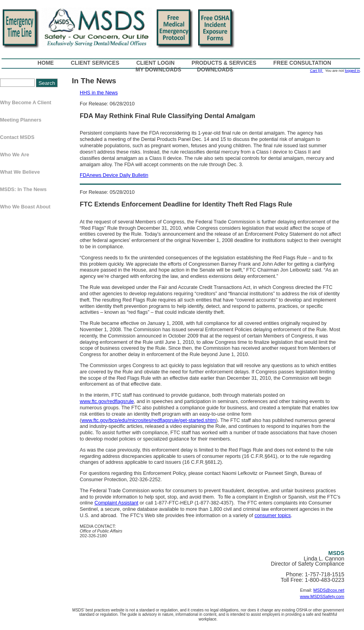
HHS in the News (99, 93)
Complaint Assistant (116, 503)
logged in (352, 71)
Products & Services (224, 63)
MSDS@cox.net (329, 590)
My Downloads (158, 70)
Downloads (215, 70)
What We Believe (20, 172)
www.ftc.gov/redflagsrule (107, 401)
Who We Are (15, 155)
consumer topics (273, 516)
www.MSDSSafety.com (322, 596)
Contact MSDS (17, 137)
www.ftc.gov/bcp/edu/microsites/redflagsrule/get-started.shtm (149, 420)
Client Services (95, 63)
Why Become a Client (26, 103)
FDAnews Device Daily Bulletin (114, 175)
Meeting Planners (21, 120)
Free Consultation (302, 63)
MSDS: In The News (23, 189)
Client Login (155, 63)
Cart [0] (316, 71)
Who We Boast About (25, 207)
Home (46, 63)
